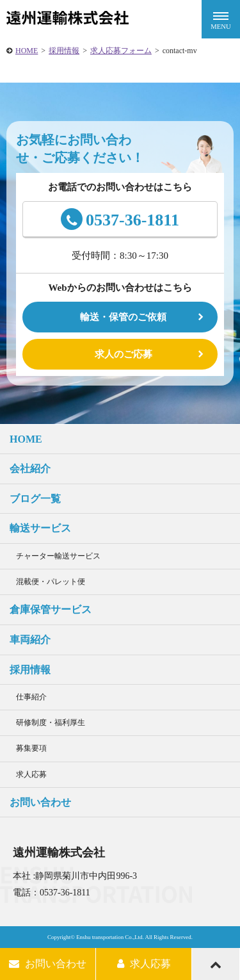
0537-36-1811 (120, 219)
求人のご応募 (124, 354)
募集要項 (31, 748)
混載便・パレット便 (51, 582)
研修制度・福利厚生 (51, 723)
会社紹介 (30, 469)
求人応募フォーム (121, 51)
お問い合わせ (40, 802)
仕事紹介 (31, 697)
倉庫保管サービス (51, 609)
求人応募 (31, 774)
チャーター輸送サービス (58, 556)
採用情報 (64, 51)
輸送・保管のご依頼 (123, 317)
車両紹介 (30, 640)
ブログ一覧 (35, 499)
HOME (27, 51)
